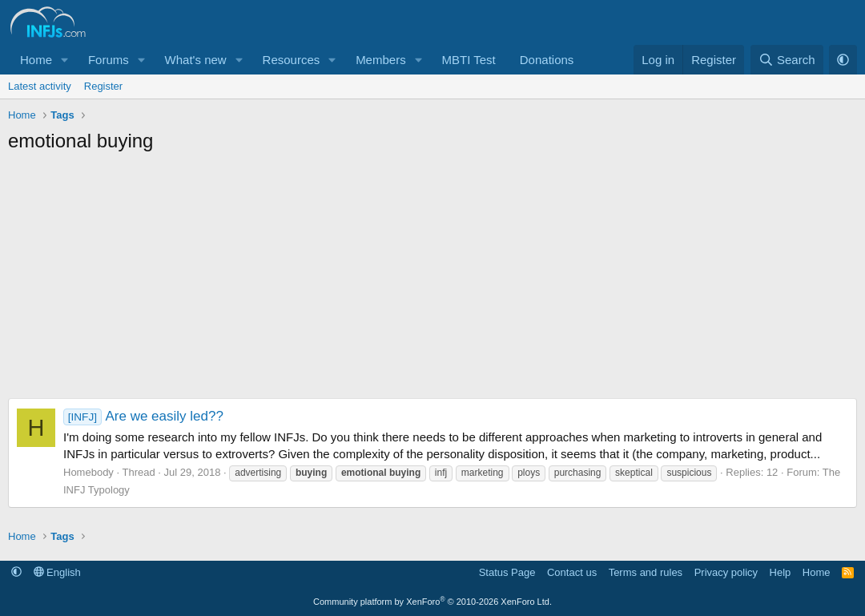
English (57, 572)
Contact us (572, 572)
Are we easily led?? (143, 416)
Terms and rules (646, 572)
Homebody (89, 472)
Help (781, 572)
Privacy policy (726, 572)
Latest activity (40, 86)
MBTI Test (469, 60)
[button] (65, 60)
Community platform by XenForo (432, 602)
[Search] (787, 60)
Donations (547, 60)
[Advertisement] (432, 282)
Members (381, 60)
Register (103, 86)
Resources (292, 60)
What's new (196, 60)
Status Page (507, 572)
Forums (109, 60)
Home (36, 60)
